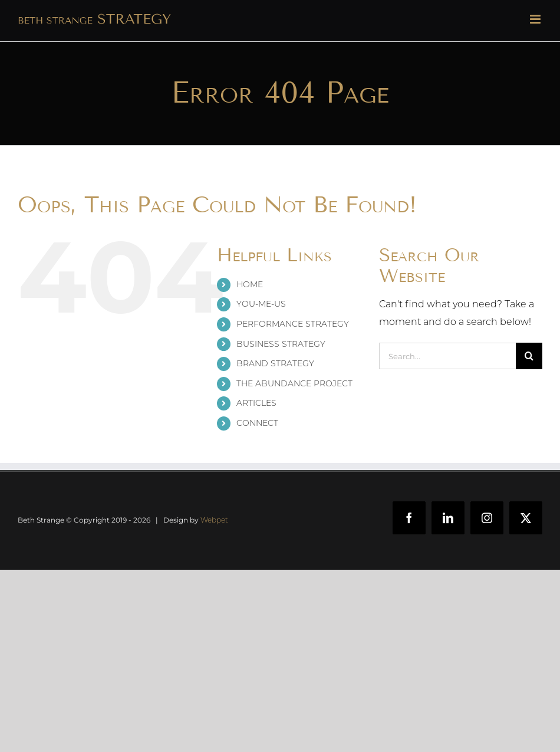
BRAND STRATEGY (275, 363)
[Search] (529, 356)
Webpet (214, 520)
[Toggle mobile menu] (536, 19)
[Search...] (447, 356)
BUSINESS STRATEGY (281, 344)
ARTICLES (256, 403)
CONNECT (257, 423)
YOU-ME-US (261, 304)
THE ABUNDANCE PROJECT (294, 383)
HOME (250, 284)
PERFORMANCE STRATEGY (293, 324)
